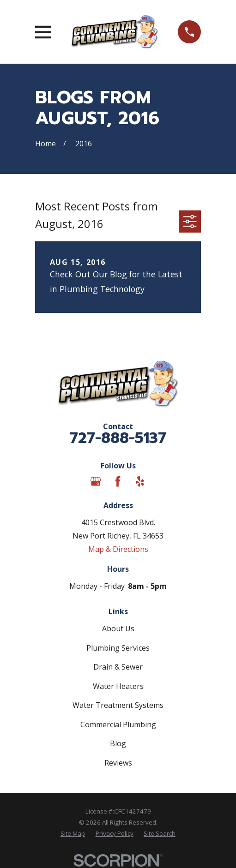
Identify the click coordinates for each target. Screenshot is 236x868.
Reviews (118, 763)
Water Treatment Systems (118, 705)
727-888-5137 (118, 438)
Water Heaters (118, 686)
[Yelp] (140, 481)
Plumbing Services (118, 648)
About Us (118, 629)
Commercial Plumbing (118, 724)
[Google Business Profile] (96, 481)
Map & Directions (118, 549)
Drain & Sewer (118, 667)
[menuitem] (73, 834)
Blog (118, 743)
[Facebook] (118, 481)
